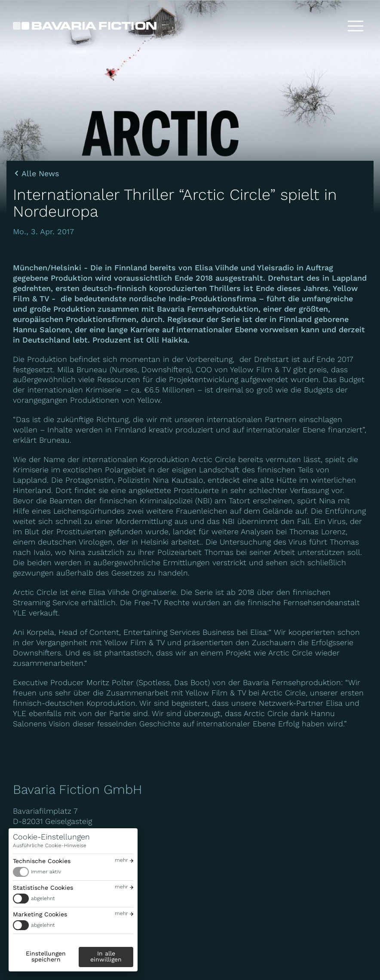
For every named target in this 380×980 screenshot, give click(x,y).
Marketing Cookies (40, 914)
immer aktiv (46, 872)
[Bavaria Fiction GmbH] (85, 26)
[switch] (73, 872)
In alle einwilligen (106, 956)
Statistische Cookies (43, 888)
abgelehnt (43, 898)
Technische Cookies (42, 861)
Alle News (40, 174)
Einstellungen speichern (46, 956)
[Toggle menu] (355, 26)
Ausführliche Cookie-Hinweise (50, 845)
